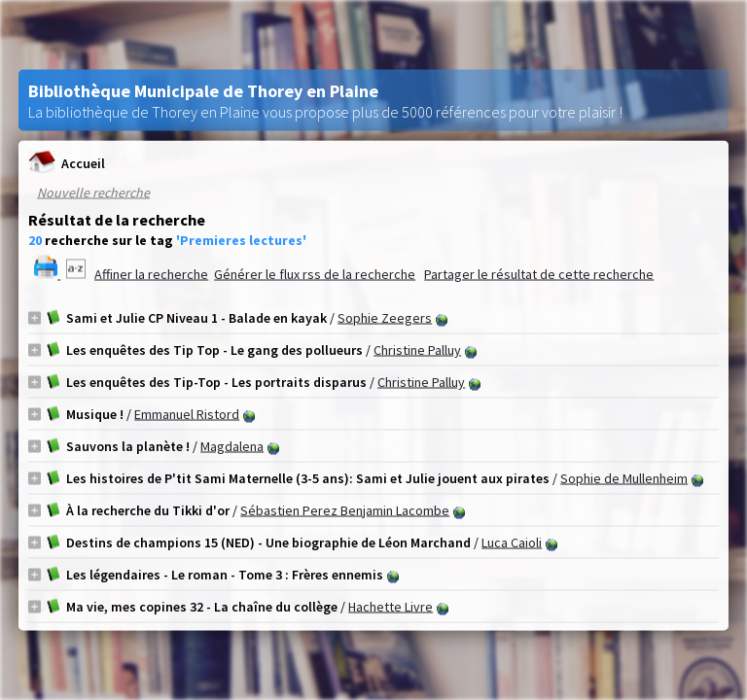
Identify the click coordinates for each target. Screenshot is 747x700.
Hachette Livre (391, 607)
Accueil (67, 163)
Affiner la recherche (151, 274)
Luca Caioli (512, 542)
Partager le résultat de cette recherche (539, 274)
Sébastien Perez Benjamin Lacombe (345, 510)
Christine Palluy (417, 350)
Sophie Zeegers (385, 318)
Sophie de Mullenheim (624, 478)
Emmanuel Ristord (187, 414)
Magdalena (232, 446)
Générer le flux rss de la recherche (315, 274)
